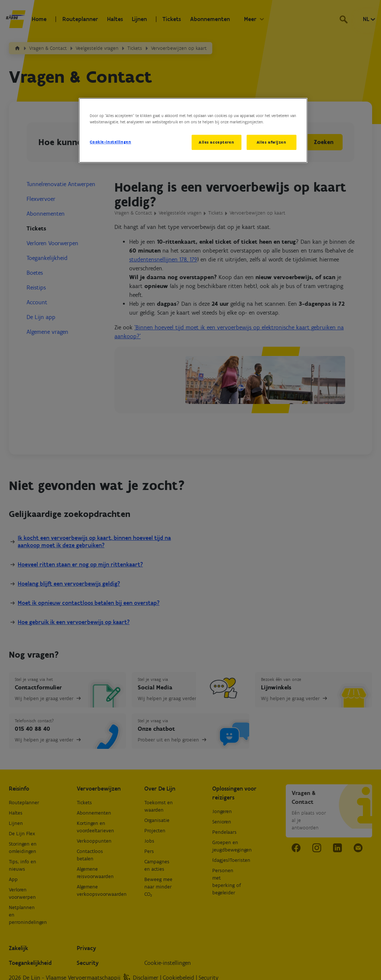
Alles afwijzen (272, 142)
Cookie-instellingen (110, 142)
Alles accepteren (216, 142)
